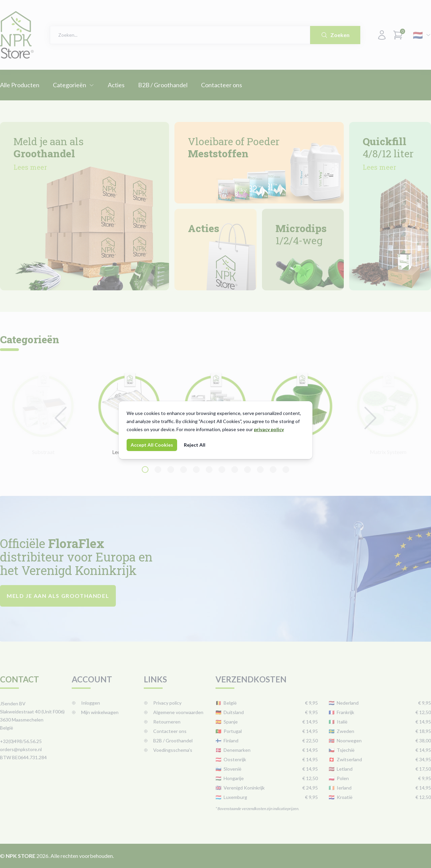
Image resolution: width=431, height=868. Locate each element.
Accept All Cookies (152, 445)
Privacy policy (163, 703)
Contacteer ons (222, 85)
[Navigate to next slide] (370, 418)
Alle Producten (20, 85)
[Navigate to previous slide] (61, 418)
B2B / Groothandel (163, 85)
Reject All (195, 445)
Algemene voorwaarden (174, 712)
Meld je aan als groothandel (58, 596)
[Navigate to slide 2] (158, 470)
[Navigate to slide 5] (196, 470)
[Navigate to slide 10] (260, 470)
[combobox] (180, 35)
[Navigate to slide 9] (247, 470)
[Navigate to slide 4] (184, 470)
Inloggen (86, 703)
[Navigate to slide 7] (222, 470)
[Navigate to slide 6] (209, 470)
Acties (116, 85)
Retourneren (162, 722)
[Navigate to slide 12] (286, 470)
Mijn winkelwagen (95, 712)
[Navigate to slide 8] (235, 470)
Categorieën (74, 85)
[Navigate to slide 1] (145, 470)
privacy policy (269, 429)
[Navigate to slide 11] (273, 470)
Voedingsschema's (168, 750)
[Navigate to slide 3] (171, 470)
